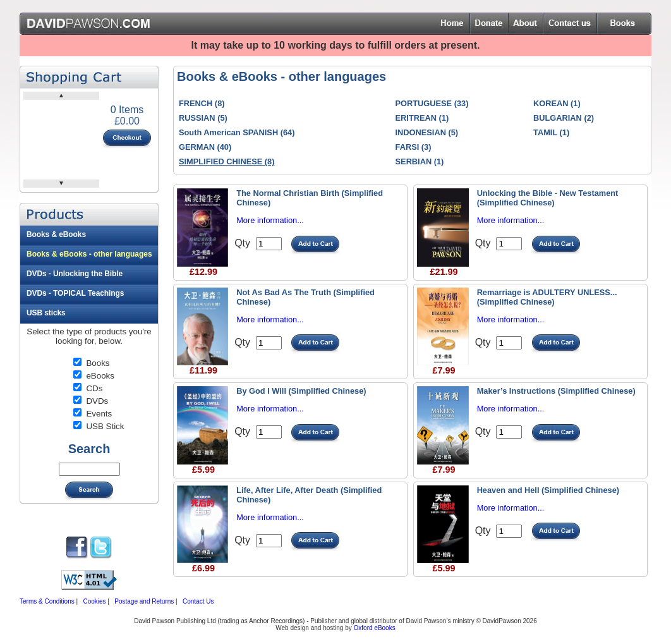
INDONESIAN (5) (427, 132)
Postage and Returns (144, 601)
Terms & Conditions (47, 601)
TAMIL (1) (551, 132)
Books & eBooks (56, 234)
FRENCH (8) (202, 103)
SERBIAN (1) (420, 161)
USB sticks (46, 313)
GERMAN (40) (205, 147)
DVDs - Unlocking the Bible (75, 274)
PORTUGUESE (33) (432, 103)
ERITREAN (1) (422, 118)
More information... (270, 220)
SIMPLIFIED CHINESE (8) (227, 161)
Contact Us (198, 601)
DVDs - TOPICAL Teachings (75, 293)
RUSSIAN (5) (203, 118)
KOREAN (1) (557, 103)
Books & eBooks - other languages (89, 254)
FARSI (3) (414, 147)
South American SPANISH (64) (237, 132)
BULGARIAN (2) (564, 118)
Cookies (94, 601)
